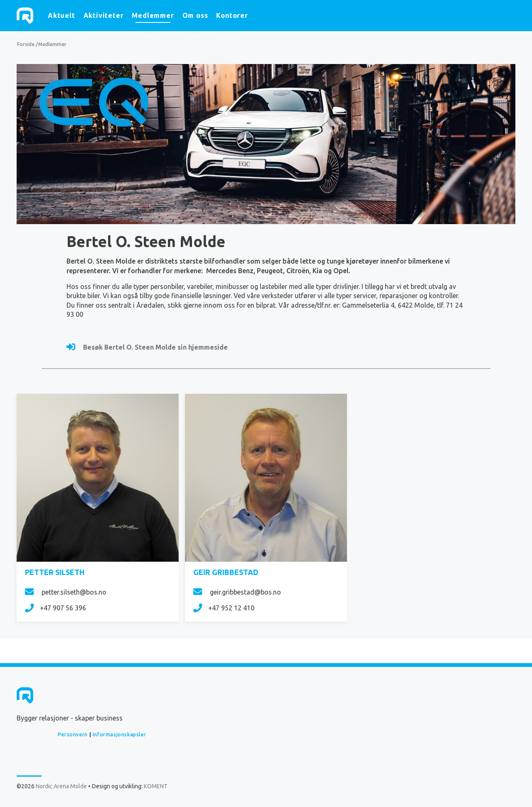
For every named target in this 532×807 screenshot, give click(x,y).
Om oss (195, 15)
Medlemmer (153, 15)
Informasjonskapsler (119, 735)
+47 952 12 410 (224, 608)
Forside (26, 44)
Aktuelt (62, 15)
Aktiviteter (104, 15)
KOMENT (156, 786)
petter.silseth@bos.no (66, 592)
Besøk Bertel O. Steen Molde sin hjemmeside (147, 347)
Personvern (73, 735)
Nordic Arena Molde (25, 16)
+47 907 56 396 (55, 608)
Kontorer (232, 15)
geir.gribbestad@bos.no (237, 592)
